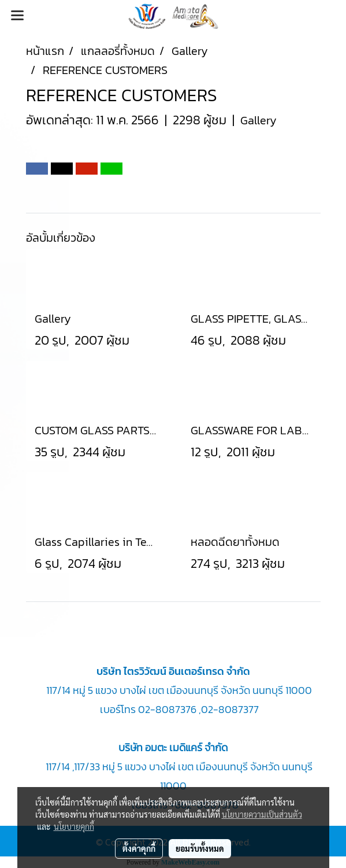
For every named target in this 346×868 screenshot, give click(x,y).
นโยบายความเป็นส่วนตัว (262, 814)
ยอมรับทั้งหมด (200, 848)
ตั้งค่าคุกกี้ (139, 848)
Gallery (258, 120)
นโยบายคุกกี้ (74, 826)
